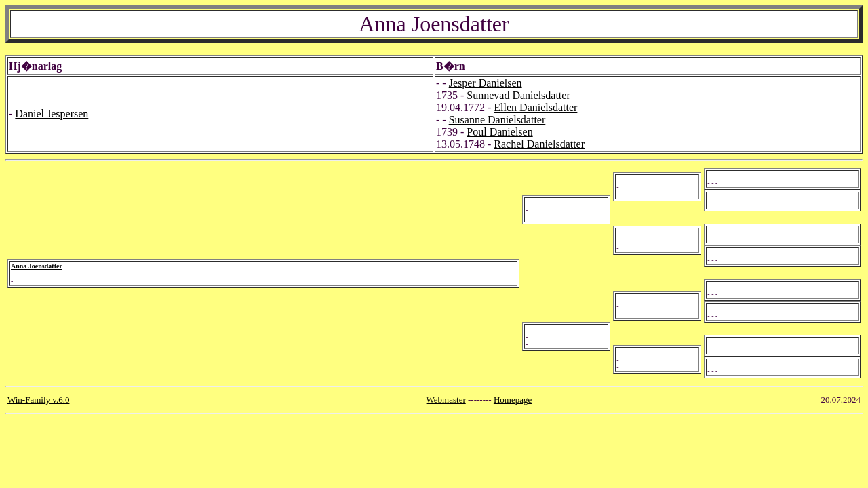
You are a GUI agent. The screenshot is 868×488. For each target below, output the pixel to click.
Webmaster (446, 400)
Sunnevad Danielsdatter (518, 95)
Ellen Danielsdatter (535, 107)
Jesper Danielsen (486, 83)
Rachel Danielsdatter (539, 144)
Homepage (513, 400)
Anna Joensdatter (37, 266)
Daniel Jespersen (52, 114)
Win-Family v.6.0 (38, 400)
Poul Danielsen (499, 132)
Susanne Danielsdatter (497, 120)
